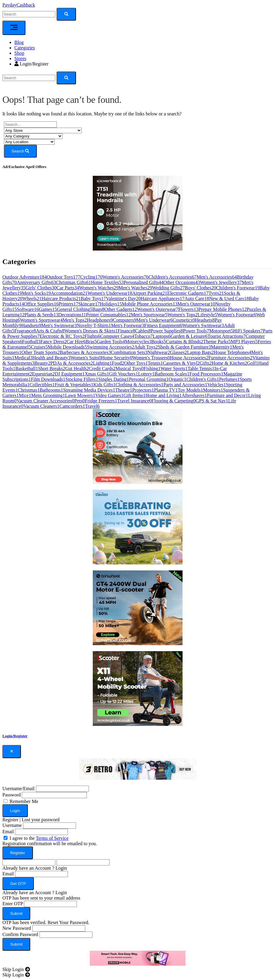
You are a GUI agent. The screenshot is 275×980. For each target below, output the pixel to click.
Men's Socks (36, 293)
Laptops (162, 336)
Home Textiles (107, 282)
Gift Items (135, 395)
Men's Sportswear (149, 315)
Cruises (39, 347)
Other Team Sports (40, 352)
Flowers (189, 309)
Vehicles (217, 385)
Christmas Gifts (73, 282)
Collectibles (42, 385)
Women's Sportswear (41, 320)
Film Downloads (48, 379)
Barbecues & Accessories (85, 352)
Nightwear (159, 352)
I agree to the (39, 838)
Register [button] (10, 820)
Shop (19, 53)
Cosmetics (184, 320)
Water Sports (174, 368)
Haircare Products (61, 299)
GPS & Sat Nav (212, 401)
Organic (178, 379)
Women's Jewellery (221, 282)
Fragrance (25, 331)
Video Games (109, 395)
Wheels (32, 299)
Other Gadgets (121, 309)
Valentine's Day (123, 299)
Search (20, 151)
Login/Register (31, 64)
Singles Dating (114, 379)
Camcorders (72, 406)
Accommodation (69, 293)
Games (48, 309)
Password (12, 795)
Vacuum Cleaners (41, 406)
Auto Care (197, 299)
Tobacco (143, 336)
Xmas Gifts (97, 374)
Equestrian (43, 374)
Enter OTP (13, 904)
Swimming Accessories (111, 347)
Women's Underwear (110, 293)
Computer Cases (117, 336)
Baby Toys (93, 299)
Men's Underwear (154, 320)
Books (159, 342)
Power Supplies (167, 331)
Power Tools (196, 331)
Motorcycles (138, 342)
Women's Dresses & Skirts (91, 331)
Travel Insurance (134, 401)
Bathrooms (51, 390)
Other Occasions (182, 282)
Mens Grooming (48, 395)
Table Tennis (201, 368)
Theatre (124, 390)
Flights (92, 336)
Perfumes (229, 379)
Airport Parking (150, 293)
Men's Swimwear (59, 325)
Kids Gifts (104, 385)
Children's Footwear (238, 288)
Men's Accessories (217, 277)
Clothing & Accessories (139, 385)
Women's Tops (183, 315)
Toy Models (190, 390)
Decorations (72, 315)
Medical (23, 358)
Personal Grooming (149, 379)
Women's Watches (99, 288)
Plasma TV (166, 390)
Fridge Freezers (101, 401)
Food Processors (206, 374)
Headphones (100, 320)
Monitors (213, 390)
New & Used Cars (229, 299)
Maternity (222, 347)
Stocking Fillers (82, 379)
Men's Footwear (128, 325)
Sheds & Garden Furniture (184, 347)
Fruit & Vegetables (74, 385)
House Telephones (232, 352)
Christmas (29, 390)
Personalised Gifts (143, 282)
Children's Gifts (203, 379)
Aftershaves (194, 395)
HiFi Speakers (248, 331)
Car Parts (68, 288)
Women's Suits (86, 358)
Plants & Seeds (41, 315)
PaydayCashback (19, 5)
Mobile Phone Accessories (150, 304)
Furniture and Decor (227, 395)
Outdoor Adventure (25, 277)
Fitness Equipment (163, 325)
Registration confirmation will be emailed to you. (50, 844)
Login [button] (61, 868)
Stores (20, 58)
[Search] (29, 78)
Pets (80, 401)
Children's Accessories (173, 277)
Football (31, 342)
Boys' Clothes (201, 288)
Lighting (102, 363)
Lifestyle (208, 315)
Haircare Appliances (162, 299)
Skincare (89, 304)
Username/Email (19, 789)
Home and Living (164, 395)
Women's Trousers (151, 358)
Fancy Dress (54, 342)
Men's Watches (135, 288)
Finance (126, 331)
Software (28, 309)
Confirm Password (20, 934)
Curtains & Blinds (185, 342)
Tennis (155, 363)
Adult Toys (146, 347)
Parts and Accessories (185, 385)
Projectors (143, 390)
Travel (92, 406)
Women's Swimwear (203, 325)
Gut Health (77, 368)
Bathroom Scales (172, 374)
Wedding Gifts (168, 288)
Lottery (146, 374)
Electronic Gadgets (188, 293)
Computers (124, 320)
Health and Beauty (51, 358)
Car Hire (76, 342)
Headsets (205, 320)
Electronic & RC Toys (62, 336)
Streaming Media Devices (89, 390)
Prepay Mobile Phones (222, 309)
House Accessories (189, 358)
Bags (98, 309)
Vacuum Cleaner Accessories (45, 401)
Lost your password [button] (41, 820)
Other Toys (136, 363)
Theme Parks (217, 342)
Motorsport (221, 331)
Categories (25, 48)
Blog (19, 42)
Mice (25, 395)
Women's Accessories (126, 277)
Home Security (117, 358)
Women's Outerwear (158, 309)
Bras (91, 342)
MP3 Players (244, 342)
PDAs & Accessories (72, 363)
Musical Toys (130, 368)
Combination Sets (129, 352)
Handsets (31, 325)
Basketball (27, 368)
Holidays (111, 304)
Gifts (206, 363)
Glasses (178, 352)
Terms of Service (52, 838)
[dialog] (137, 856)
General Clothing (75, 309)
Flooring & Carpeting (174, 401)
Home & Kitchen (229, 363)
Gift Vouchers (123, 374)
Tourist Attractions (226, 336)
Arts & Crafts (50, 331)
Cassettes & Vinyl (181, 363)
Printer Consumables (108, 315)
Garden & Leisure (189, 336)
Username (12, 825)
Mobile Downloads (67, 347)
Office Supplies (41, 304)
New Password (17, 928)
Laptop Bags (200, 352)
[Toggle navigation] (14, 28)
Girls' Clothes (41, 288)
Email (8, 832)
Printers (69, 304)
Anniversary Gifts (36, 282)
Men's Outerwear (196, 304)
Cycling (91, 277)
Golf (253, 363)
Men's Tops (75, 320)
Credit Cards (102, 368)
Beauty (42, 363)
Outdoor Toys (63, 277)
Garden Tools (111, 342)
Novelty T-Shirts (94, 325)
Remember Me (24, 801)
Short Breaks (52, 368)
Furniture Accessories (230, 358)
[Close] (12, 752)
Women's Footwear (237, 315)
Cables (143, 331)
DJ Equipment (70, 374)
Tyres (216, 293)
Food (118, 363)
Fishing (152, 368)
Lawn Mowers (80, 395)
